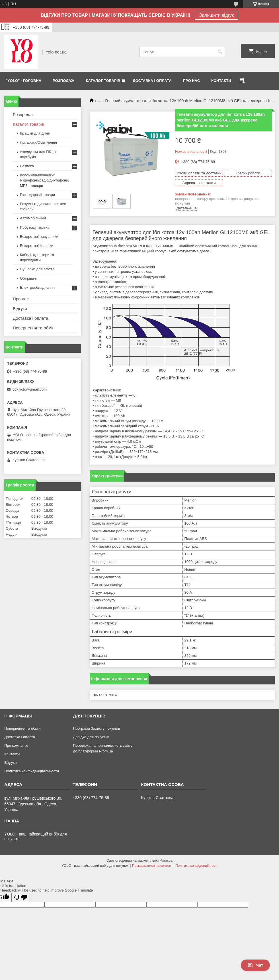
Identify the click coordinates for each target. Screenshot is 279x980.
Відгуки (20, 309)
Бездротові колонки (37, 246)
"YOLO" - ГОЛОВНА (23, 81)
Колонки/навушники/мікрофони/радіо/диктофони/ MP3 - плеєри (45, 180)
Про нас (21, 299)
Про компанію (16, 745)
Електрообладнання (37, 287)
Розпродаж (24, 114)
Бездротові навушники (39, 237)
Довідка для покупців (91, 737)
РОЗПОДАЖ (63, 81)
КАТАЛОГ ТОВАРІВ (103, 81)
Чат (255, 965)
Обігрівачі (28, 278)
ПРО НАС (191, 81)
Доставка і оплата (30, 318)
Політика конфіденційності (196, 866)
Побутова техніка (35, 227)
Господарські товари (37, 195)
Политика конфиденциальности (32, 771)
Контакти (12, 754)
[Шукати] (220, 52)
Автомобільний (33, 218)
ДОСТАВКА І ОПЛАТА (152, 81)
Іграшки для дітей (35, 133)
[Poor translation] (21, 897)
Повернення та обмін (34, 328)
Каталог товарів (28, 124)
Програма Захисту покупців (96, 728)
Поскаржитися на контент (152, 866)
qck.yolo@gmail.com (30, 389)
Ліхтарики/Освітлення (38, 142)
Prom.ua (166, 861)
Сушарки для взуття (37, 269)
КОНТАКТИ (221, 81)
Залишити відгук (217, 15)
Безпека (27, 166)
